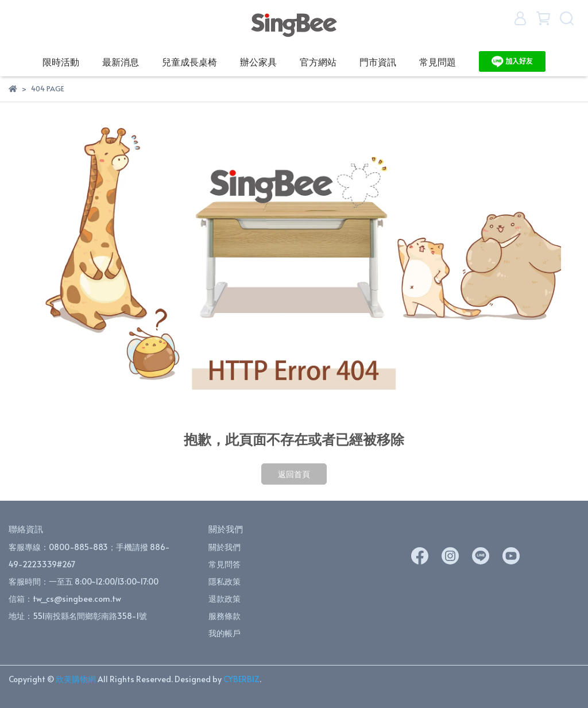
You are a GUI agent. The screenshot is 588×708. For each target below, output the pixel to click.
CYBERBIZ (241, 679)
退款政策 (225, 599)
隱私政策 (225, 581)
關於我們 (225, 547)
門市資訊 (378, 61)
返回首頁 (294, 474)
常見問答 (225, 564)
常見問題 (438, 61)
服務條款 (225, 616)
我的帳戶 (225, 633)
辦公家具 (258, 61)
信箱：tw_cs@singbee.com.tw (65, 599)
